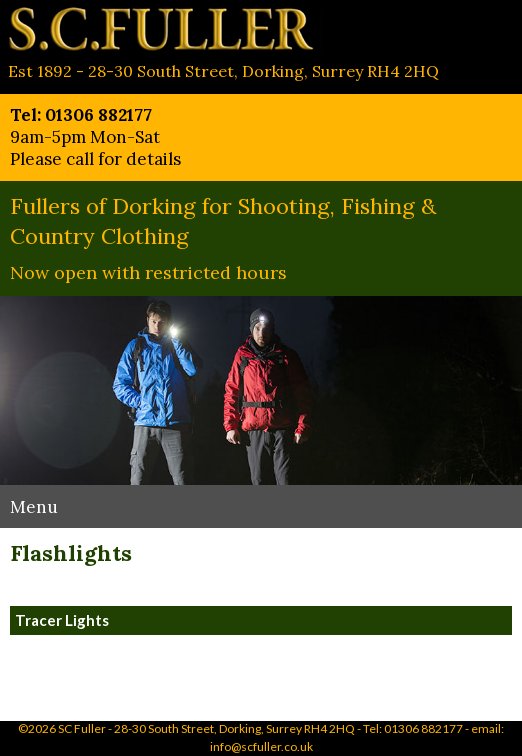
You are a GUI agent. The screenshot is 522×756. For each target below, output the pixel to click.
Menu (34, 507)
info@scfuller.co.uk (261, 746)
